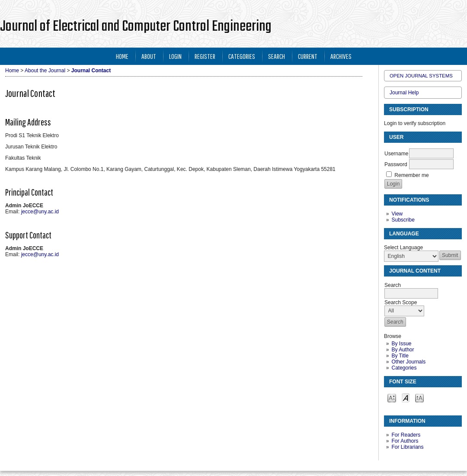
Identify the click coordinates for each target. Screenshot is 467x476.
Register (205, 56)
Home (122, 56)
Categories (404, 368)
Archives (341, 56)
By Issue (401, 344)
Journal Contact (91, 71)
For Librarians (407, 447)
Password (396, 164)
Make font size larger (419, 397)
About (149, 56)
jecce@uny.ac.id (40, 212)
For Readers (406, 435)
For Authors (405, 441)
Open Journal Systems (421, 76)
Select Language (403, 248)
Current (308, 56)
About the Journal (45, 71)
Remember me (411, 175)
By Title (400, 356)
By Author (403, 350)
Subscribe (403, 220)
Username (396, 154)
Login (175, 56)
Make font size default (406, 397)
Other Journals (408, 362)
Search (277, 56)
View (397, 214)
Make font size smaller (392, 397)
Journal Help (404, 93)
